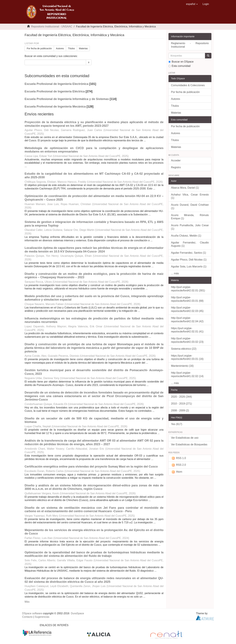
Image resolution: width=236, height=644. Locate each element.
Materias (83, 48)
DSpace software (32, 613)
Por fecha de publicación (39, 48)
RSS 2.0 (179, 465)
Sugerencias (42, 617)
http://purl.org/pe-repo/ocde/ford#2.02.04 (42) (187, 320)
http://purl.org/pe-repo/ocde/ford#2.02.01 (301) (188, 289)
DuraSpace (77, 613)
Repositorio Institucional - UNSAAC (52, 27)
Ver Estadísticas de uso (185, 438)
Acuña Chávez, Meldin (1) (186, 236)
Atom (177, 472)
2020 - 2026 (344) (182, 397)
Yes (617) (177, 424)
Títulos (71, 48)
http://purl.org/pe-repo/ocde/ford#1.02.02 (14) (187, 374)
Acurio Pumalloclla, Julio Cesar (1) (190, 227)
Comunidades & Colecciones (188, 85)
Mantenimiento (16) (182, 366)
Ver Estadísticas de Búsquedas (189, 444)
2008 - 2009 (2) (180, 410)
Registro (176, 167)
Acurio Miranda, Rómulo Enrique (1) (190, 217)
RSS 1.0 (179, 458)
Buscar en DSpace (181, 62)
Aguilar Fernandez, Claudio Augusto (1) (190, 244)
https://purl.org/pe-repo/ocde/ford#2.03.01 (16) (187, 357)
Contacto (27, 617)
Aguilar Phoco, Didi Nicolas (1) (189, 260)
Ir (89, 62)
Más (27, 602)
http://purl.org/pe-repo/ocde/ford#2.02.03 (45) (187, 309)
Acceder (176, 160)
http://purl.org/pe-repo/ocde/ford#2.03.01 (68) (187, 299)
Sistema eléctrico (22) (184, 349)
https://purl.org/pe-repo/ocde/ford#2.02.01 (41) (187, 330)
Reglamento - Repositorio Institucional (190, 45)
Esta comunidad (180, 66)
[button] (192, 4)
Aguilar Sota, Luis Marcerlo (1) (189, 267)
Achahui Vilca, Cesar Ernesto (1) (190, 196)
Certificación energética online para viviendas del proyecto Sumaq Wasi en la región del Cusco (91, 467)
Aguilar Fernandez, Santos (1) (189, 253)
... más (175, 273)
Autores (60, 48)
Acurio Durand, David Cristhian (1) (190, 207)
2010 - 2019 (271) (182, 404)
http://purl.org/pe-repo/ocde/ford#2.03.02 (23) (187, 340)
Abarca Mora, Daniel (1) (185, 188)
